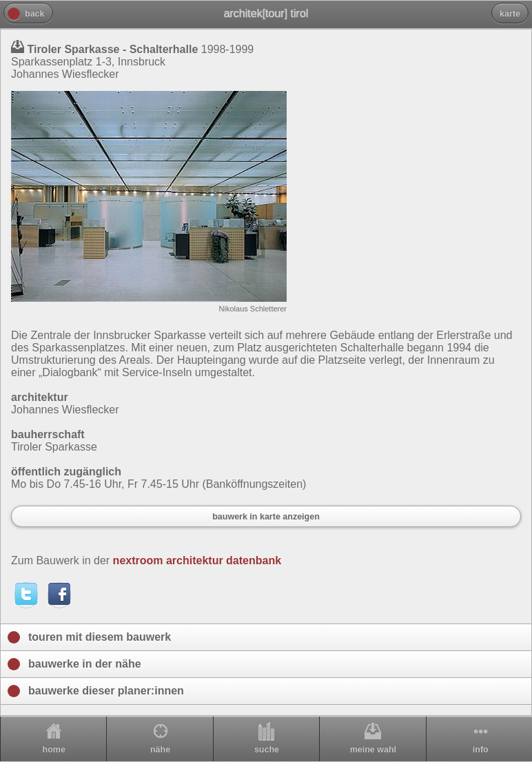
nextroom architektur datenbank (197, 560)
